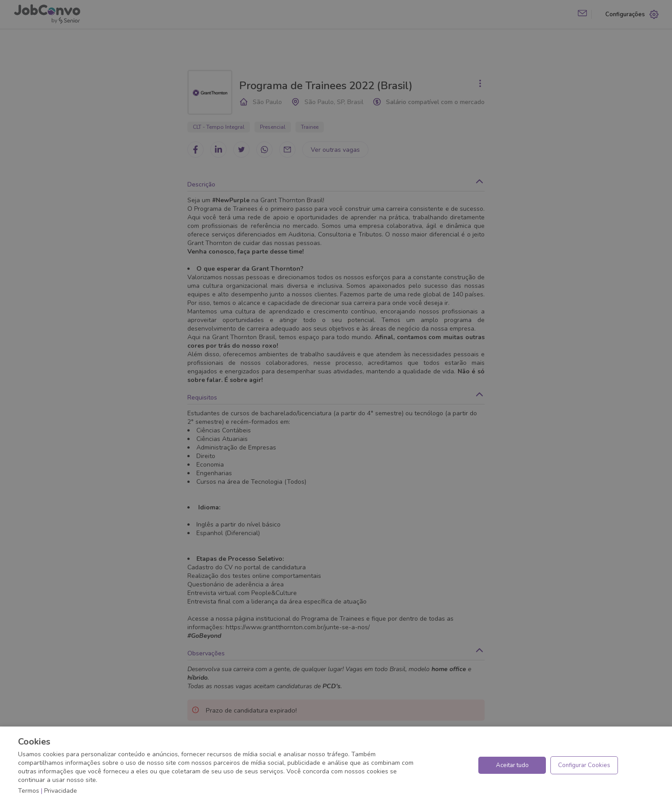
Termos (29, 791)
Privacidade (61, 791)
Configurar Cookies (584, 765)
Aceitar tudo (512, 765)
